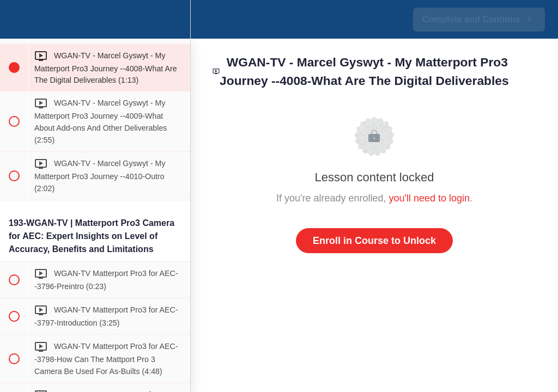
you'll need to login (430, 198)
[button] (14, 19)
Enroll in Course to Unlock (374, 241)
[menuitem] (177, 19)
